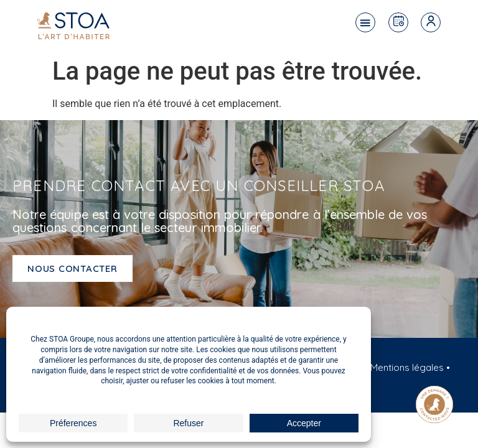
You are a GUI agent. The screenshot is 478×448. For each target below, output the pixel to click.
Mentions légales (407, 367)
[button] (365, 22)
